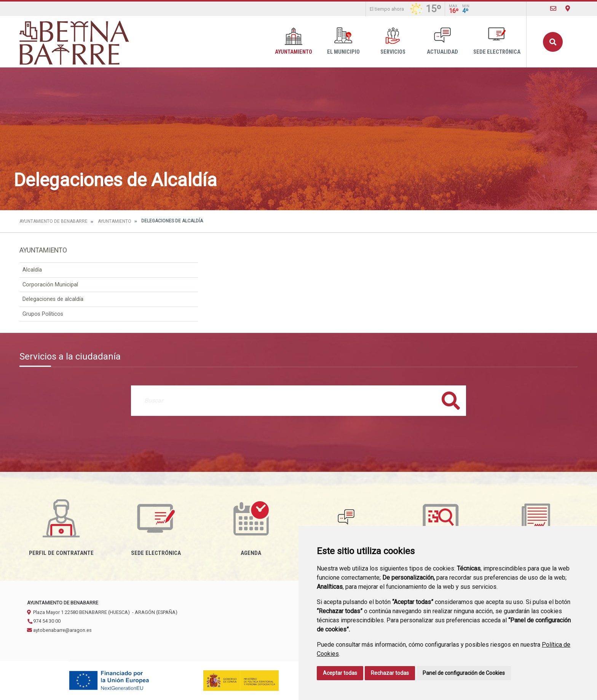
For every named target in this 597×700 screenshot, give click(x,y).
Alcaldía (32, 270)
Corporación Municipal (50, 285)
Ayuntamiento (294, 41)
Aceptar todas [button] (340, 673)
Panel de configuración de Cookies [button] (464, 673)
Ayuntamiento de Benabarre (53, 221)
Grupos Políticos (43, 314)
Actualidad (442, 41)
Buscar (553, 42)
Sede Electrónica (497, 41)
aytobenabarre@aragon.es (59, 630)
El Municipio (343, 41)
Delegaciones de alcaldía (53, 299)
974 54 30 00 (44, 621)
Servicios (393, 41)
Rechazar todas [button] (390, 673)
